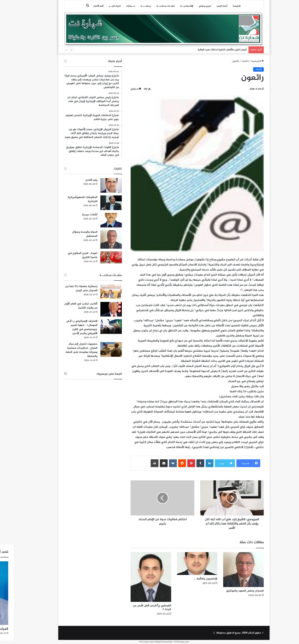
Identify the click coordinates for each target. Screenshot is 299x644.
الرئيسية (243, 61)
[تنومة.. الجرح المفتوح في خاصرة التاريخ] (97, 257)
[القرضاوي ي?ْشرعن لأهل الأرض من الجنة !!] (136, 577)
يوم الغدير (77, 180)
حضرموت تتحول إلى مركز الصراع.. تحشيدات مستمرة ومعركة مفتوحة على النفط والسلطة (67, 350)
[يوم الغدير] (97, 185)
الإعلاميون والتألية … (191, 579)
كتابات (231, 61)
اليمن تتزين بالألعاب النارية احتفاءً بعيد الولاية (208, 50)
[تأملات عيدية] (97, 220)
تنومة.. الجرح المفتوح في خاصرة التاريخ (68, 255)
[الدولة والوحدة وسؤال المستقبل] (97, 239)
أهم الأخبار (84, 6)
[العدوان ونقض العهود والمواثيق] (229, 570)
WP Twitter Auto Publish (136, 642)
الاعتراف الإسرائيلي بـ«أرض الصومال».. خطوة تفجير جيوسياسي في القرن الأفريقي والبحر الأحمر (67, 327)
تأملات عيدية (75, 215)
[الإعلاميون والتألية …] (183, 564)
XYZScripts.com (167, 642)
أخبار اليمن (207, 6)
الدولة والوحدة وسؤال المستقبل (70, 234)
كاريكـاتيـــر (100, 6)
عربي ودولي (191, 6)
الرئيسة (222, 6)
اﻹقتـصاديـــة (172, 6)
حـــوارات (116, 6)
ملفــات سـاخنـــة (151, 6)
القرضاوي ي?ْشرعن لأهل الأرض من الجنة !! (138, 608)
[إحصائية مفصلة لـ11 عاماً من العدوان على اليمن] (97, 292)
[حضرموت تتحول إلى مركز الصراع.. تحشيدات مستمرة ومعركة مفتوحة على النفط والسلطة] (97, 349)
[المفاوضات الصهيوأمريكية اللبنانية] (97, 203)
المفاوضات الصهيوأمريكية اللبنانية (68, 199)
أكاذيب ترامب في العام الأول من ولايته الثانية (66, 306)
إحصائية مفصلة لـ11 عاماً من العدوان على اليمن (67, 288)
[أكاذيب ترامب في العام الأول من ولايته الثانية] (97, 309)
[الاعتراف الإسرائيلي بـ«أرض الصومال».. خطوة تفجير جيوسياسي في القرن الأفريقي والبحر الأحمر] (97, 327)
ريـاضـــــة (131, 6)
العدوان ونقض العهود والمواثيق (230, 591)
